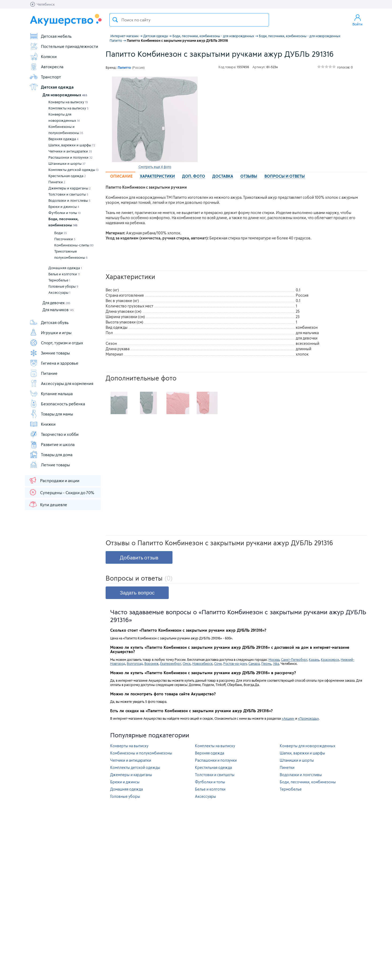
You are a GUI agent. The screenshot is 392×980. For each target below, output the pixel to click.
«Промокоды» (308, 718)
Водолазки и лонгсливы (69, 200)
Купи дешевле (48, 504)
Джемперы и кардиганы (70, 188)
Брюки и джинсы (64, 207)
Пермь (266, 663)
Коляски (43, 56)
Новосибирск (202, 663)
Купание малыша (51, 394)
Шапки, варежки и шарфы (72, 145)
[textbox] (189, 20)
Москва (274, 659)
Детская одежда (51, 87)
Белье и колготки (64, 274)
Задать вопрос (137, 593)
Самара (254, 663)
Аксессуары (59, 292)
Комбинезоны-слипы (74, 245)
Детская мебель (51, 36)
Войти (358, 20)
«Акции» (288, 718)
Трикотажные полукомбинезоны (71, 254)
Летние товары (50, 465)
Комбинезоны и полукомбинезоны (66, 130)
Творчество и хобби (54, 434)
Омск (187, 663)
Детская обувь (49, 322)
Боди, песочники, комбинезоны (64, 222)
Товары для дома (51, 455)
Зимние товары (50, 353)
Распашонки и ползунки (70, 157)
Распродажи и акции (54, 480)
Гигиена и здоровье (54, 363)
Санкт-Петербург (294, 659)
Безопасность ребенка (57, 404)
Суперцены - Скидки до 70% (61, 492)
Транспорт (45, 77)
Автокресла (46, 67)
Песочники (65, 239)
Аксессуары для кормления (61, 383)
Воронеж (151, 663)
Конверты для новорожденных (64, 117)
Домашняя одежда (65, 268)
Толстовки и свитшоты (68, 194)
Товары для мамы (51, 414)
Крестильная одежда (67, 176)
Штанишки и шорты (67, 163)
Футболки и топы (65, 213)
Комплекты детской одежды (74, 170)
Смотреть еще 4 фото (155, 167)
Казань (314, 659)
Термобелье (59, 280)
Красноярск (330, 659)
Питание (43, 373)
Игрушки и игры (50, 333)
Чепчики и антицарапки (70, 151)
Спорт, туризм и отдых (56, 343)
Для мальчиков (58, 310)
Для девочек (56, 303)
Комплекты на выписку (68, 108)
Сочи (218, 663)
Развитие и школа (52, 444)
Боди (61, 233)
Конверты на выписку (68, 102)
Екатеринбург (171, 663)
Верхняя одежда (63, 139)
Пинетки (57, 182)
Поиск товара (115, 20)
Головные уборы (63, 286)
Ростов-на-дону (235, 663)
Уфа (276, 663)
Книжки (43, 424)
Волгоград (135, 663)
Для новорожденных (65, 95)
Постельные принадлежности (64, 46)
